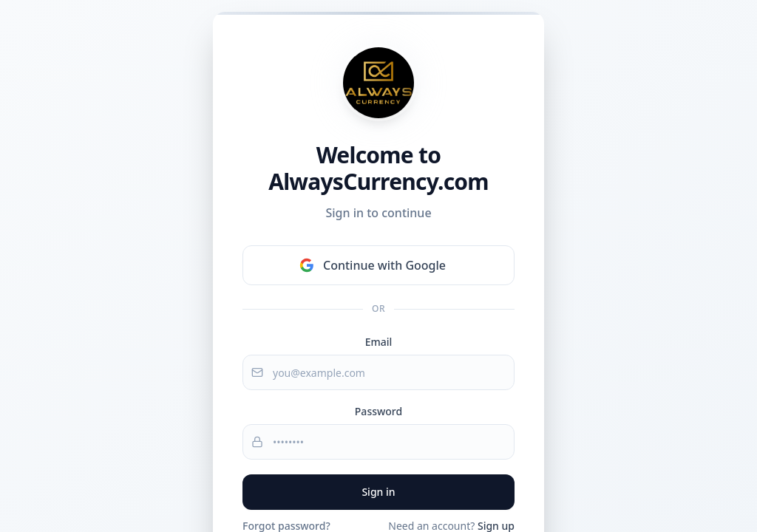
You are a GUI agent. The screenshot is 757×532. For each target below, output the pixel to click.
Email (379, 342)
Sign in (378, 492)
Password (378, 411)
